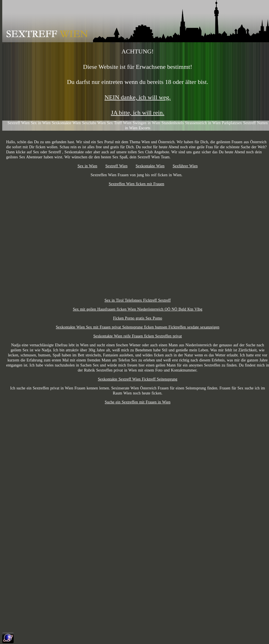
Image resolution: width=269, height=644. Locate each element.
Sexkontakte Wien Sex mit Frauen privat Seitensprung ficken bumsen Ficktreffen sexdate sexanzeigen (137, 327)
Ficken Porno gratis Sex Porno (137, 318)
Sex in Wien (87, 166)
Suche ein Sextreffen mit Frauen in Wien (138, 402)
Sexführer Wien (185, 166)
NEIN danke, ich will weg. (138, 97)
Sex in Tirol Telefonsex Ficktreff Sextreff (138, 300)
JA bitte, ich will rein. (138, 113)
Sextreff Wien (116, 166)
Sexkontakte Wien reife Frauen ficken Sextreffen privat (138, 336)
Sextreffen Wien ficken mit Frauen (136, 184)
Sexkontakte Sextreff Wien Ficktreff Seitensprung (137, 379)
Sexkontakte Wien (150, 166)
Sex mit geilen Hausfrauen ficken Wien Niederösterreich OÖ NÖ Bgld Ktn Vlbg (138, 309)
